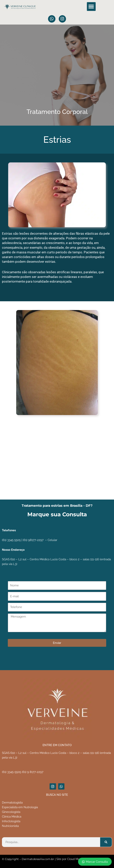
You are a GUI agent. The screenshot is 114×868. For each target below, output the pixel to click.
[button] (91, 7)
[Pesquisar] (106, 842)
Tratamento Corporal (57, 112)
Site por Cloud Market (70, 859)
